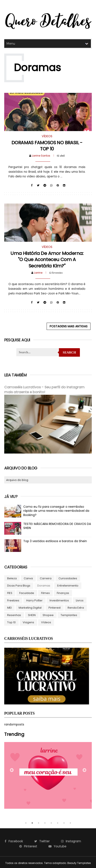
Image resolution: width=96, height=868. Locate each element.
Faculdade (27, 593)
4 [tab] (45, 823)
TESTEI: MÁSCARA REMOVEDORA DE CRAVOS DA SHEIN (57, 526)
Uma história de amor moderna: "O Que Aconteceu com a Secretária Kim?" (47, 260)
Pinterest (55, 607)
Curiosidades (68, 578)
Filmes (45, 593)
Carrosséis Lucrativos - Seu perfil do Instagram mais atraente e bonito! (44, 390)
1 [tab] (26, 823)
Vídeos (46, 622)
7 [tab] (64, 823)
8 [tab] (70, 823)
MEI (9, 607)
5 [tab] (51, 823)
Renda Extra (76, 607)
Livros (80, 600)
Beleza (12, 578)
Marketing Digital (30, 607)
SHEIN (32, 615)
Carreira (46, 578)
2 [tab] (32, 823)
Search (69, 352)
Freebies (13, 600)
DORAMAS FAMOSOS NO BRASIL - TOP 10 (47, 146)
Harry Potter (34, 600)
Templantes (69, 615)
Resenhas (14, 615)
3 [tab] (39, 823)
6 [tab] (58, 823)
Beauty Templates (79, 863)
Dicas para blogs (19, 585)
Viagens (28, 622)
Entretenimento (68, 585)
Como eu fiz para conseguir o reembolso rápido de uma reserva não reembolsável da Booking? (56, 511)
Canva (28, 578)
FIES (10, 593)
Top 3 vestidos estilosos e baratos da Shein (55, 541)
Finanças (63, 593)
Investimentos (59, 600)
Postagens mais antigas (69, 326)
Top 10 (11, 622)
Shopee (48, 615)
